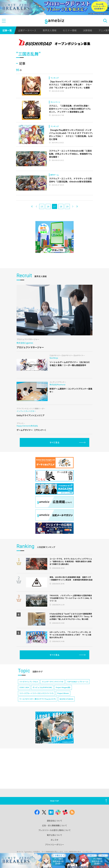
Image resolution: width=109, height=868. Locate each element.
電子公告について (54, 835)
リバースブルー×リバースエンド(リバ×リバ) (36, 693)
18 (61, 206)
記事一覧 (7, 30)
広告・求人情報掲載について (55, 825)
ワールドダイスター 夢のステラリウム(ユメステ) (38, 699)
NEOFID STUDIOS (66, 699)
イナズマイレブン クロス (29, 682)
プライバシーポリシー (54, 845)
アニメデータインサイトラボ (53, 682)
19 (67, 206)
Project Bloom (63, 693)
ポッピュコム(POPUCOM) (42, 687)
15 (42, 206)
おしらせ (54, 840)
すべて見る (54, 442)
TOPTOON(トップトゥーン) (78, 682)
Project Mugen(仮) (63, 687)
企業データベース (27, 30)
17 (54, 206)
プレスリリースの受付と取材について (54, 830)
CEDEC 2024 (24, 687)
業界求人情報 (50, 30)
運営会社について (54, 821)
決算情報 (87, 30)
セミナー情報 (70, 30)
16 (48, 206)
